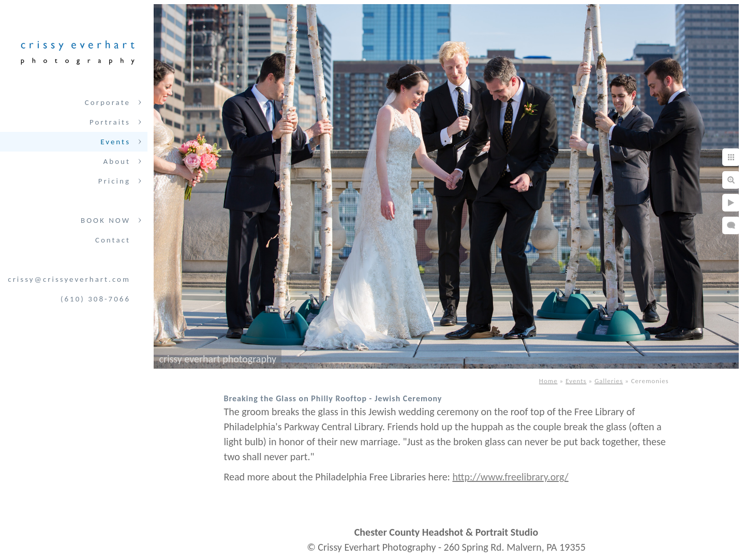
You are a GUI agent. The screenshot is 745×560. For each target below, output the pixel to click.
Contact (113, 240)
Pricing (114, 181)
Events (115, 142)
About (117, 161)
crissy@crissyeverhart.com (69, 279)
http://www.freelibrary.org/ (511, 477)
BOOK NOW (106, 220)
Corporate (108, 102)
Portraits (110, 122)
